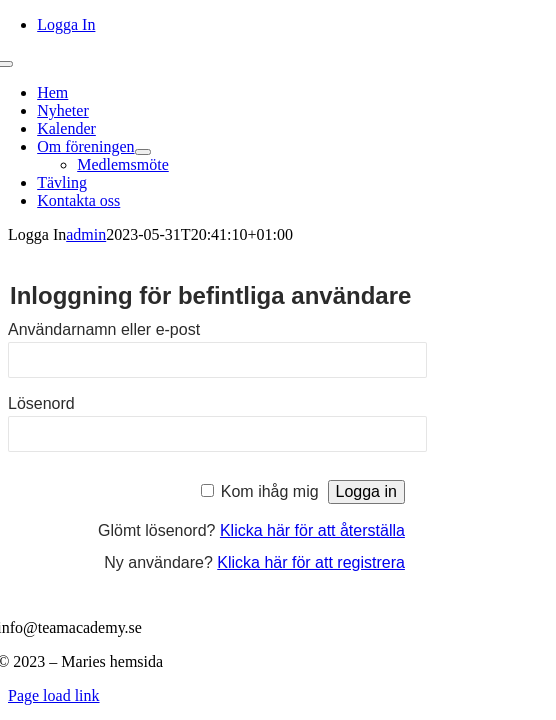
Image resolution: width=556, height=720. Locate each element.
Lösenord (41, 403)
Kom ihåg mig (270, 491)
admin (86, 234)
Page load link (54, 695)
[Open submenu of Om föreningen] (143, 152)
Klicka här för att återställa (312, 530)
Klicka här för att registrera (311, 562)
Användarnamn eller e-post (104, 329)
